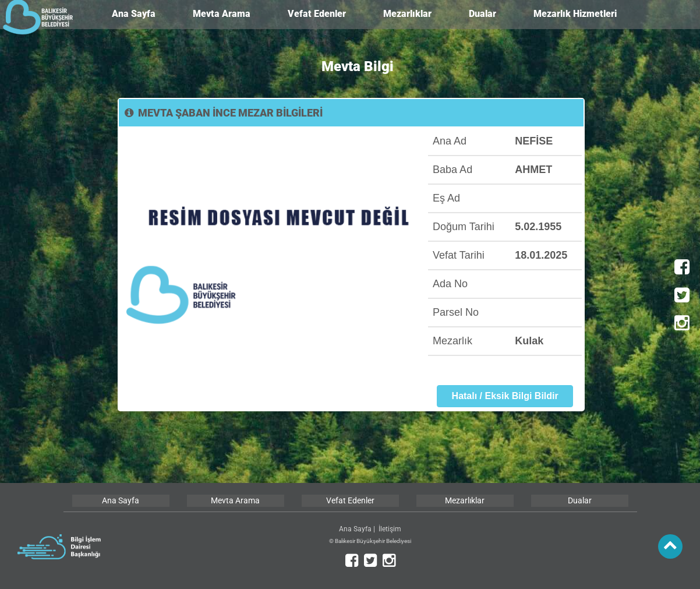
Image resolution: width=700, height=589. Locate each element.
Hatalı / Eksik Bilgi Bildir (505, 396)
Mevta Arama (222, 14)
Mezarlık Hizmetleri (575, 14)
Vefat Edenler (317, 14)
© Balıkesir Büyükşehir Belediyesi (370, 541)
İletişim (390, 529)
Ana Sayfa (134, 14)
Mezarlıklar (407, 14)
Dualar (482, 14)
